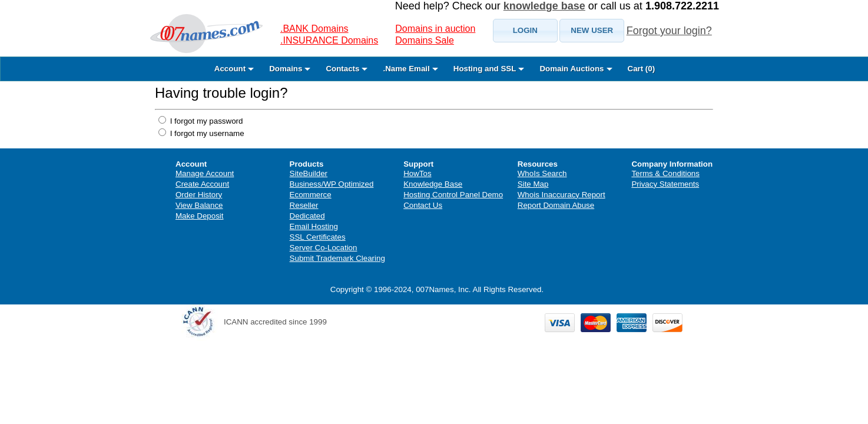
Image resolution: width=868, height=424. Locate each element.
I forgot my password (205, 121)
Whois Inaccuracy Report (561, 195)
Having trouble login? (221, 93)
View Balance (199, 205)
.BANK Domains (314, 29)
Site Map (533, 184)
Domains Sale (425, 40)
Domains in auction (435, 29)
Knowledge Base (433, 184)
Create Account (202, 184)
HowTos (417, 173)
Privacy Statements (665, 184)
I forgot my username (206, 133)
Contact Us (423, 205)
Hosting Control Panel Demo (453, 195)
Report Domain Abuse (556, 205)
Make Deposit (200, 216)
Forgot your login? (669, 31)
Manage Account (205, 173)
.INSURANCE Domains (329, 40)
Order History (199, 195)
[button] (525, 31)
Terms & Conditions (665, 173)
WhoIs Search (542, 173)
